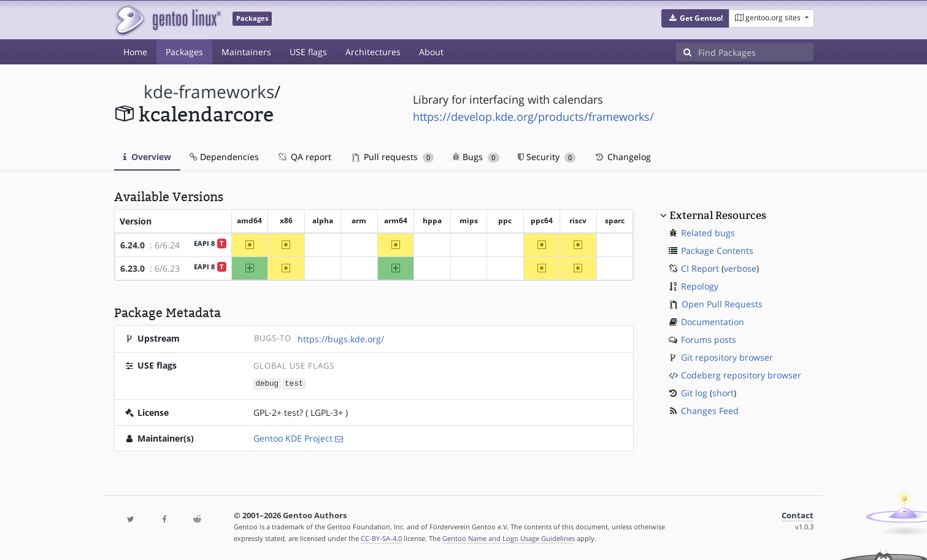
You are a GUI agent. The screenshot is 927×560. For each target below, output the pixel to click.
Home (135, 52)
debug (267, 383)
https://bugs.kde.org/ (341, 339)
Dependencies (224, 157)
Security (547, 157)
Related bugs (708, 233)
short (723, 393)
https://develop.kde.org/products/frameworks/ (533, 117)
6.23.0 (133, 268)
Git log (694, 393)
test (294, 383)
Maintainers (246, 52)
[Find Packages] (756, 52)
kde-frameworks (209, 92)
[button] (695, 18)
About (431, 52)
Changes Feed (710, 411)
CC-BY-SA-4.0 (381, 538)
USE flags (308, 52)
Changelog (622, 157)
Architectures (373, 52)
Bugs (476, 157)
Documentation (713, 322)
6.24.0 (133, 245)
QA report (304, 157)
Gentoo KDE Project (293, 438)
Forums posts (709, 339)
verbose (740, 268)
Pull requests (393, 157)
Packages (184, 52)
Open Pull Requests (722, 304)
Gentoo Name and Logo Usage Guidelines (509, 538)
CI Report (700, 268)
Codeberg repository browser (741, 375)
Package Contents (717, 251)
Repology (700, 286)
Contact (798, 515)
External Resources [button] (718, 215)
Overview (147, 157)
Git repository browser (727, 357)
